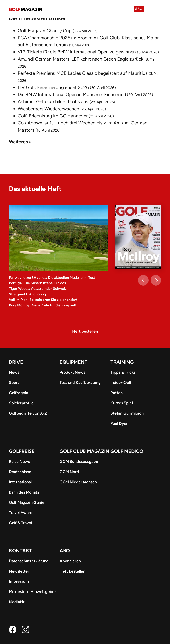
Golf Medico (127, 451)
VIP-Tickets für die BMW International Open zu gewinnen (77, 52)
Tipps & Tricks (123, 372)
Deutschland (20, 472)
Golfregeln (18, 393)
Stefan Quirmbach (127, 413)
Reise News (19, 462)
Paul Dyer (119, 423)
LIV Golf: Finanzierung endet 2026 (53, 87)
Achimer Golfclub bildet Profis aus (53, 102)
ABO (65, 551)
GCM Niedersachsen (78, 482)
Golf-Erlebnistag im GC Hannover (53, 116)
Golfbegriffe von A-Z (28, 413)
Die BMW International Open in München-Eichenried (72, 94)
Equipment (73, 362)
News (14, 372)
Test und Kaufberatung (80, 383)
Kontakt (20, 551)
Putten (117, 393)
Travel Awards (22, 513)
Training (122, 362)
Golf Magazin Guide (27, 502)
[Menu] (157, 9)
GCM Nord (69, 472)
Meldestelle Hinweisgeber (32, 592)
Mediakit (17, 602)
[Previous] (143, 280)
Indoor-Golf (121, 383)
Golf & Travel (20, 523)
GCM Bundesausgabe (79, 462)
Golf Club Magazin (84, 451)
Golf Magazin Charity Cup (45, 31)
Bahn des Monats (24, 492)
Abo (139, 9)
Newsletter (19, 571)
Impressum (19, 581)
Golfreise (22, 451)
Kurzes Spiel (122, 403)
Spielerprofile (21, 403)
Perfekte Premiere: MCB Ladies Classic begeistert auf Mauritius (83, 73)
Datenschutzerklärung (29, 561)
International (20, 482)
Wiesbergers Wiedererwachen (48, 109)
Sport (14, 383)
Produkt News (72, 372)
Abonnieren (70, 561)
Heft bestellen (85, 331)
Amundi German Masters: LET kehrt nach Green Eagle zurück (80, 59)
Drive (16, 362)
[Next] (156, 280)
